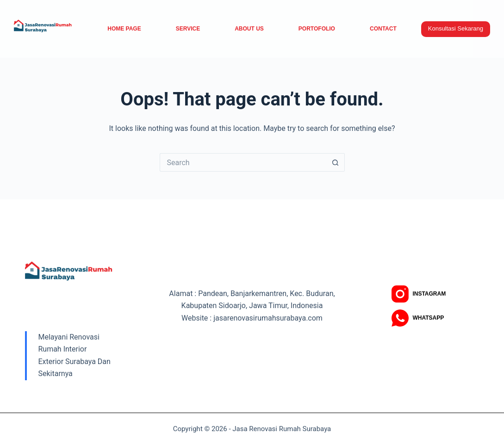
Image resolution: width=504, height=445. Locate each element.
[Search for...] (243, 162)
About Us (249, 29)
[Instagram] (419, 294)
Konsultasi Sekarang (456, 28)
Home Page (124, 29)
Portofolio (317, 29)
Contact (383, 29)
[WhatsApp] (418, 318)
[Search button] (336, 162)
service (188, 29)
